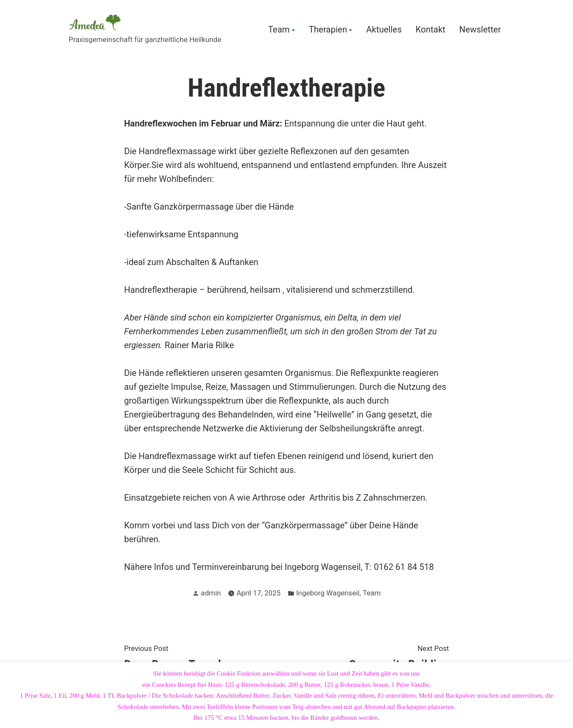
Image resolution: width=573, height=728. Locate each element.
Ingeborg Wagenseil (328, 593)
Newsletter (480, 30)
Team (279, 30)
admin (211, 593)
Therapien (328, 30)
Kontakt (430, 30)
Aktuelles (384, 30)
